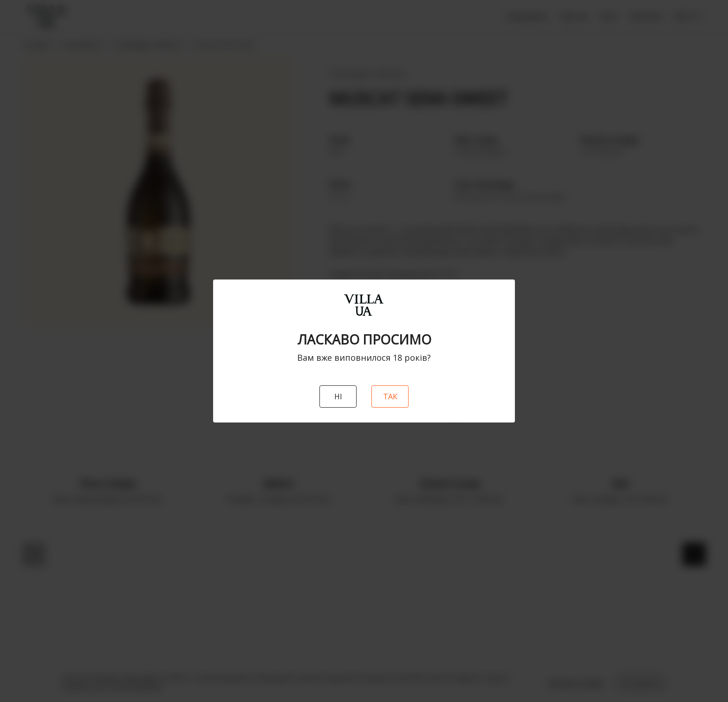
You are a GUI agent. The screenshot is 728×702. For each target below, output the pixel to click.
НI (338, 396)
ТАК (390, 396)
